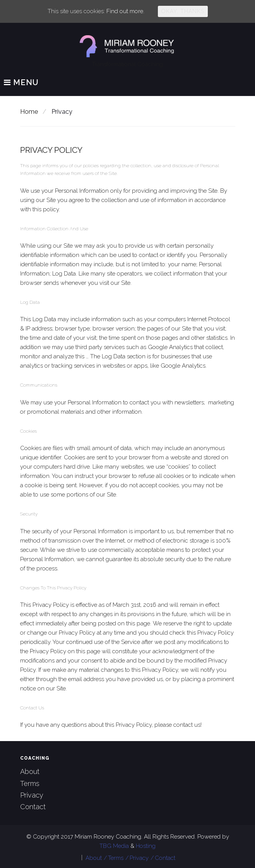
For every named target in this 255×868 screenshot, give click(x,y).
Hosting (146, 846)
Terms (30, 783)
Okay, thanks (183, 11)
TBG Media (115, 846)
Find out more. (125, 11)
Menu (21, 83)
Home (29, 112)
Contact (33, 807)
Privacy (32, 795)
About (30, 771)
